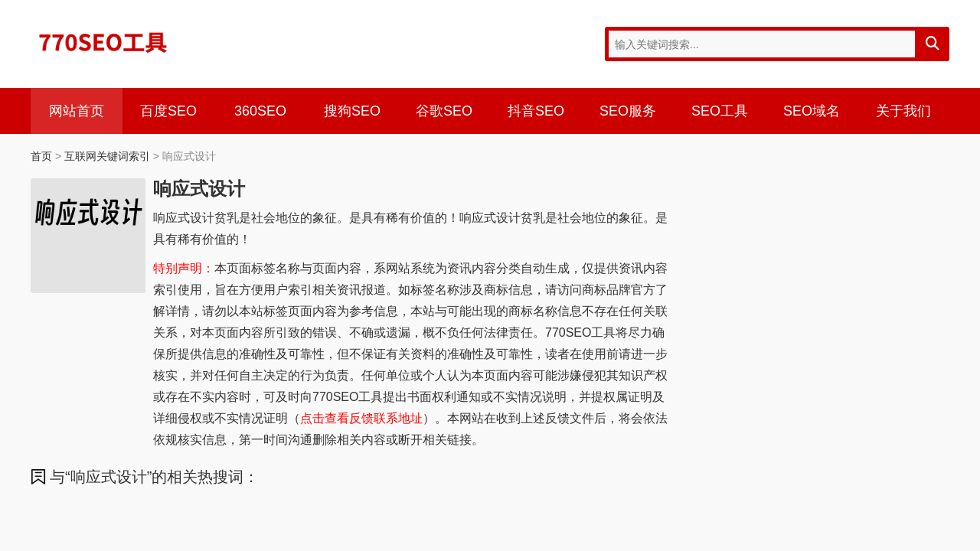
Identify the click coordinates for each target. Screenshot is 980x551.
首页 (41, 156)
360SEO (260, 111)
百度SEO (168, 111)
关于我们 (903, 111)
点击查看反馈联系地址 (361, 418)
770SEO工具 (103, 42)
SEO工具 (720, 111)
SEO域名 (812, 111)
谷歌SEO (444, 111)
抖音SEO (536, 111)
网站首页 (77, 111)
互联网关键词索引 (107, 156)
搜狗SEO (352, 111)
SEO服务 (628, 111)
